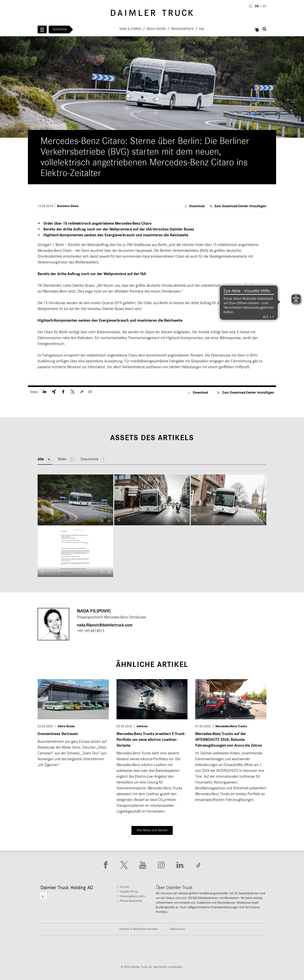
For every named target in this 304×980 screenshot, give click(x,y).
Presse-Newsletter (131, 901)
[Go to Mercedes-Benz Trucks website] (172, 950)
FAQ (202, 29)
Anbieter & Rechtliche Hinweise (139, 929)
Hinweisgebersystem (133, 896)
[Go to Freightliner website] (52, 950)
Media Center (156, 29)
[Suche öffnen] (264, 29)
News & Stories (130, 29)
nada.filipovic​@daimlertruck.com (105, 625)
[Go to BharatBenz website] (212, 950)
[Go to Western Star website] (132, 950)
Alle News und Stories (152, 830)
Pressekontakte (182, 29)
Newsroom (60, 29)
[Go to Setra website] (252, 950)
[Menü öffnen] (42, 29)
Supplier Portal (129, 892)
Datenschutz (177, 929)
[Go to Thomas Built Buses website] (92, 950)
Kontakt (125, 887)
